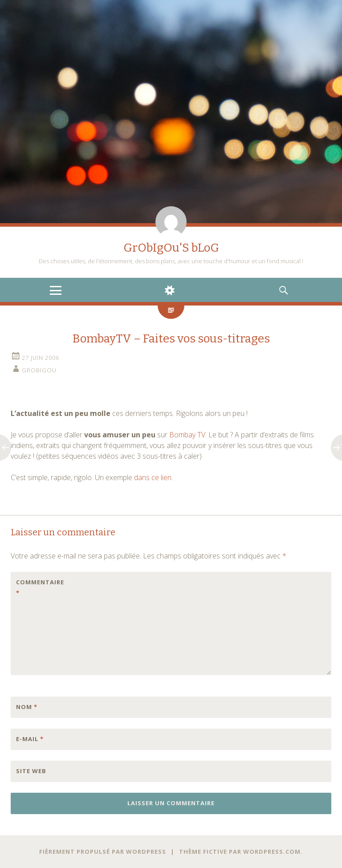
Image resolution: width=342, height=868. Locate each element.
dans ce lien (153, 477)
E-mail (30, 739)
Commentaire (35, 587)
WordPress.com (272, 852)
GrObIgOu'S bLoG (171, 248)
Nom (27, 707)
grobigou (39, 370)
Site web (31, 771)
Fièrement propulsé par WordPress (103, 852)
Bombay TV (187, 435)
